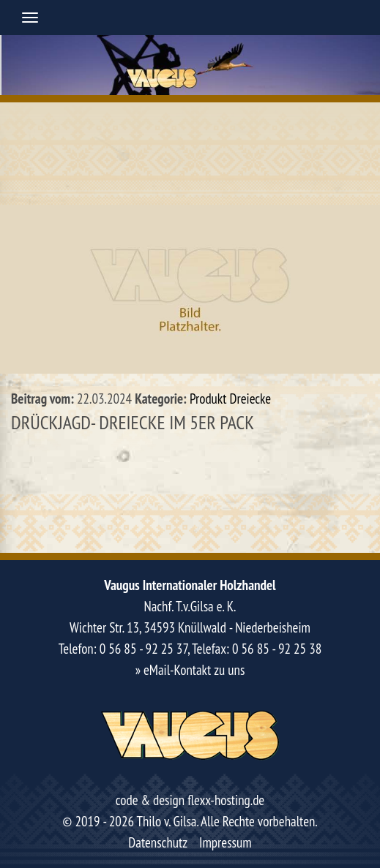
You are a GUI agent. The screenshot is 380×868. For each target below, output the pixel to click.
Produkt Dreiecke (230, 399)
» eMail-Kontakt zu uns (190, 670)
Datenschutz (158, 842)
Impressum (226, 842)
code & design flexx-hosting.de (190, 800)
